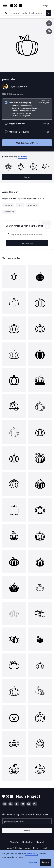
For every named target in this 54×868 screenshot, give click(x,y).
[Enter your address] (27, 821)
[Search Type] (7, 13)
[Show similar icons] (49, 31)
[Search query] (27, 235)
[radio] (27, 109)
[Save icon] (49, 23)
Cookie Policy (32, 854)
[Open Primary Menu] (5, 6)
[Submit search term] (49, 13)
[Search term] (29, 13)
